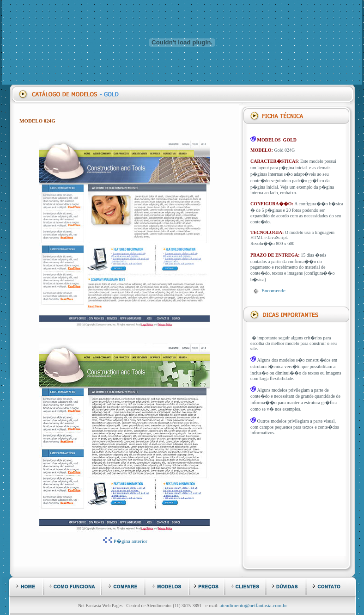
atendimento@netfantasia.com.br (254, 605)
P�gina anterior (130, 541)
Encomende (273, 290)
